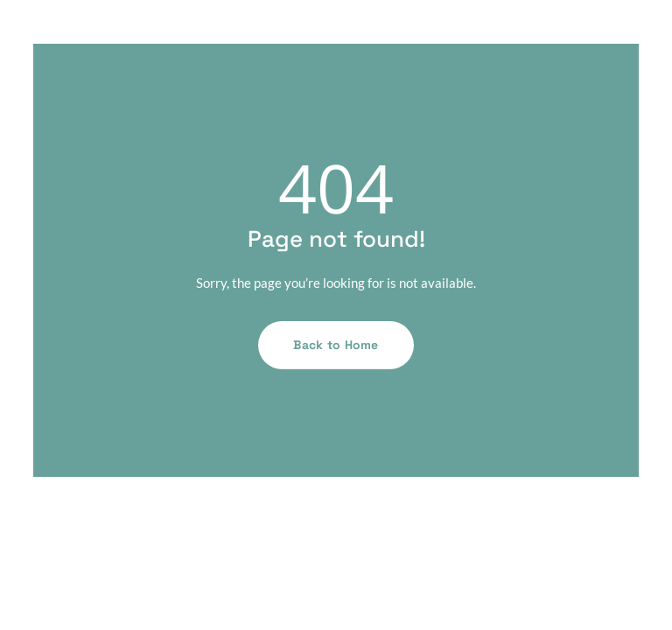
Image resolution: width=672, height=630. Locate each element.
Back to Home (336, 345)
